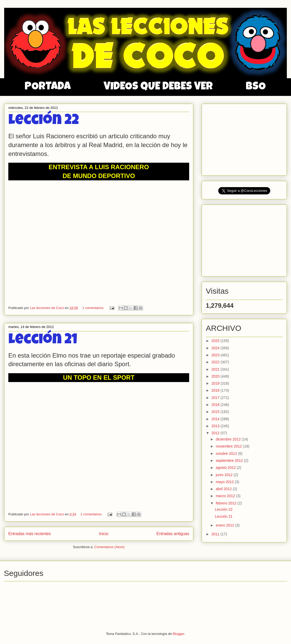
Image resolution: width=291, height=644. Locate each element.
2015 (216, 412)
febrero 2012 (226, 503)
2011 (216, 534)
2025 (216, 341)
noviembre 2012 (229, 446)
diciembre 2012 (229, 439)
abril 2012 (224, 489)
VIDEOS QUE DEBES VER (158, 87)
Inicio (104, 534)
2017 (216, 398)
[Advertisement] (245, 138)
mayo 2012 (225, 482)
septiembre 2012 (230, 461)
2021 (216, 369)
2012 (216, 433)
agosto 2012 (226, 468)
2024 (216, 348)
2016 (216, 405)
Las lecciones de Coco (47, 308)
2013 (216, 426)
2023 (216, 355)
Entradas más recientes (30, 534)
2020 (216, 376)
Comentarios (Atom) (109, 547)
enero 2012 (225, 525)
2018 (216, 390)
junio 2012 (225, 475)
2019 (216, 383)
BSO (256, 87)
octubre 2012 (227, 454)
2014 (216, 419)
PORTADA (48, 87)
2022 (216, 362)
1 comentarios (93, 308)
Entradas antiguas (173, 534)
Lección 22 (44, 121)
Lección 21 (43, 341)
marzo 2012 (226, 496)
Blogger (178, 634)
